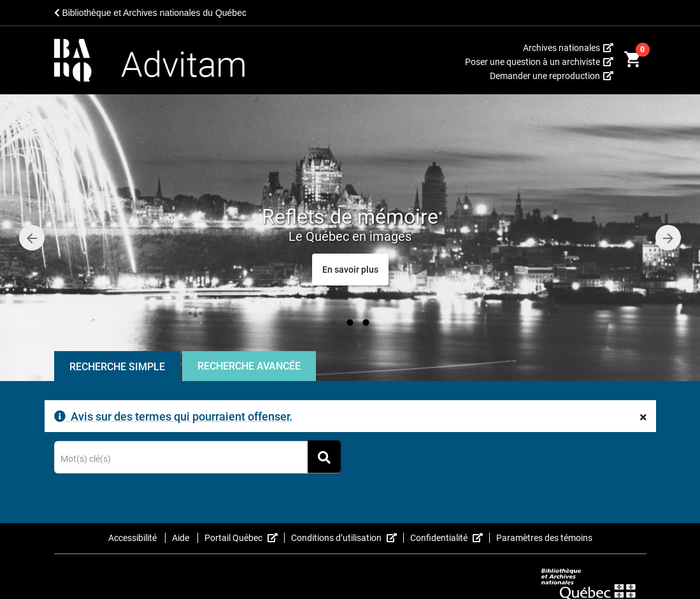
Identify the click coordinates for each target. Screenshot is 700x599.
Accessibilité (133, 538)
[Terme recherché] (197, 459)
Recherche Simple (117, 367)
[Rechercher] (324, 457)
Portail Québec (245, 538)
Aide (182, 538)
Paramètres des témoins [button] (544, 538)
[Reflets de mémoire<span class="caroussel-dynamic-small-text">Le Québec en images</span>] (350, 270)
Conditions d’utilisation (347, 538)
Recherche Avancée (249, 366)
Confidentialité (450, 538)
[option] (350, 238)
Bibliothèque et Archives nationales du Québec (150, 13)
